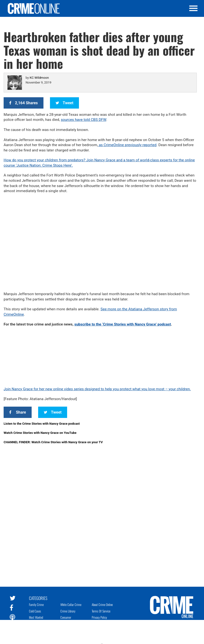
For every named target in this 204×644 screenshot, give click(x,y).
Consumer (66, 617)
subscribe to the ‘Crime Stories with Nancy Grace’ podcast (123, 324)
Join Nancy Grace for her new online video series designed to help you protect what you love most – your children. (97, 389)
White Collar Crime (71, 605)
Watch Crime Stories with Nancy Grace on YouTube (40, 433)
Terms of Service (101, 611)
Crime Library (68, 611)
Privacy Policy (99, 617)
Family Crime (36, 605)
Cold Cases (35, 611)
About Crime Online (102, 605)
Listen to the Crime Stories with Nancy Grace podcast (42, 424)
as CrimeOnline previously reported (127, 145)
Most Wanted (36, 617)
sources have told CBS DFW (84, 120)
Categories (38, 598)
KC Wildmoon (39, 78)
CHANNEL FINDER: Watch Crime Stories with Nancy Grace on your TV (53, 442)
